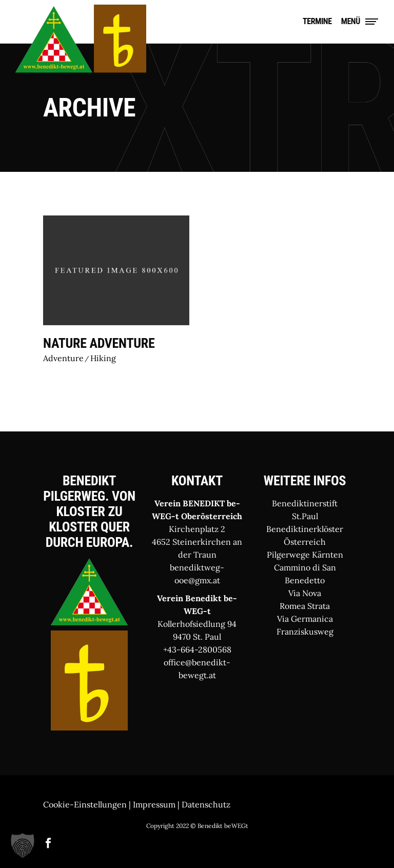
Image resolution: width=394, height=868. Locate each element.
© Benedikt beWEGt (219, 826)
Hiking (103, 358)
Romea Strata (305, 606)
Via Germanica (305, 619)
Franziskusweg (305, 632)
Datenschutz (206, 804)
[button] (23, 845)
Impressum (154, 804)
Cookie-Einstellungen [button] (85, 804)
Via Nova (305, 593)
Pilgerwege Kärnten (305, 555)
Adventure (63, 358)
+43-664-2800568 (197, 649)
